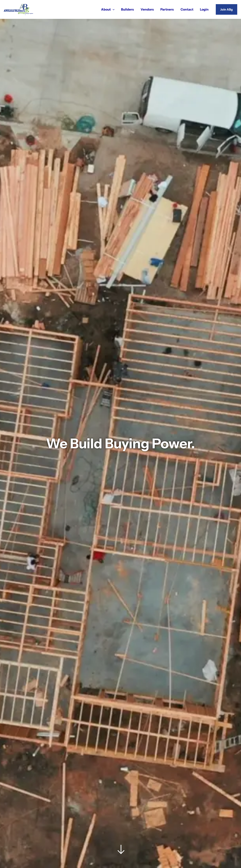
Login (204, 9)
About (109, 9)
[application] (114, 9)
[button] (227, 9)
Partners (168, 9)
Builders (129, 9)
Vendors (148, 9)
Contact (187, 9)
